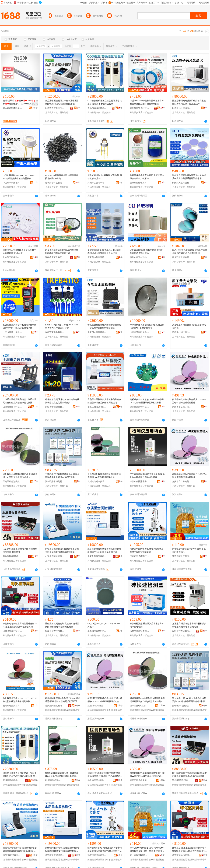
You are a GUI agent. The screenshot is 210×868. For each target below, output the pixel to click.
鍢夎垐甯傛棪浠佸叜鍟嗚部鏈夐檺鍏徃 (139, 780)
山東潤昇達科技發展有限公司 (12, 631)
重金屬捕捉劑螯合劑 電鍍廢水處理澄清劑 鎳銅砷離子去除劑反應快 (62, 625)
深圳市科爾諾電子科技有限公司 (139, 482)
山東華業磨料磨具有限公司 (139, 332)
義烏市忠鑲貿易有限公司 (12, 706)
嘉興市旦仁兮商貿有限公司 (182, 482)
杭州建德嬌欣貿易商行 (97, 482)
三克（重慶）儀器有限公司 (12, 332)
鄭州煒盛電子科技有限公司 (139, 108)
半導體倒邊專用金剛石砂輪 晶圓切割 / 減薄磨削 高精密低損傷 (147, 326)
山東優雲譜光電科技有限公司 (55, 556)
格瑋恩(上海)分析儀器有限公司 (182, 332)
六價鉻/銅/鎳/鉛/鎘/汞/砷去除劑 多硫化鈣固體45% (189, 550)
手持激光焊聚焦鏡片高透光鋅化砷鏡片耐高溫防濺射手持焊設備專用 (189, 177)
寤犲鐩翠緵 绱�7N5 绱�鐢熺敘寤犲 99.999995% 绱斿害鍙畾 (20, 102)
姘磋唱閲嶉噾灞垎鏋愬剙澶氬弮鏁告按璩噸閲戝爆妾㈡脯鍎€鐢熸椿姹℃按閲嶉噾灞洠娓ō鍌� (62, 849)
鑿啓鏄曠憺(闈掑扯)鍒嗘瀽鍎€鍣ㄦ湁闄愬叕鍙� (182, 780)
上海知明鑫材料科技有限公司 (97, 631)
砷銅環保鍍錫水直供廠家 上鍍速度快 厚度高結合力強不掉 (147, 177)
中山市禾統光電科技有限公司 (12, 183)
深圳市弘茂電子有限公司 (97, 183)
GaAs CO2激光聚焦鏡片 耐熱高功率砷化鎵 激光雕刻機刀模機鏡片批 (190, 252)
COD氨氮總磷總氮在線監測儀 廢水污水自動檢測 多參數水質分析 (105, 102)
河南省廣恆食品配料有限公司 (55, 257)
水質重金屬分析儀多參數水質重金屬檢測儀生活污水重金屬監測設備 (104, 550)
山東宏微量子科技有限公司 (12, 407)
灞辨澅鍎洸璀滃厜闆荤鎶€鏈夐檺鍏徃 (12, 855)
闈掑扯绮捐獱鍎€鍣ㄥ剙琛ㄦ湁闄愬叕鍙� (12, 780)
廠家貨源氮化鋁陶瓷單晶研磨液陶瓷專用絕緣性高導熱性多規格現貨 (104, 252)
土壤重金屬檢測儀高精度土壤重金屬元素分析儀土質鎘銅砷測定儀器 (20, 401)
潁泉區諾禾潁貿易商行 (55, 482)
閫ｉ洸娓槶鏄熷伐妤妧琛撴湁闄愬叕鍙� (139, 855)
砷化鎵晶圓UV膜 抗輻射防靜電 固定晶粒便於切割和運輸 (147, 252)
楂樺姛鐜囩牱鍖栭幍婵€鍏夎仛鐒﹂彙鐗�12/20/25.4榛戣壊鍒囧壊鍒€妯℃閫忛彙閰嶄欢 (105, 700)
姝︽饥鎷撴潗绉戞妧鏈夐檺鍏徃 (12, 108)
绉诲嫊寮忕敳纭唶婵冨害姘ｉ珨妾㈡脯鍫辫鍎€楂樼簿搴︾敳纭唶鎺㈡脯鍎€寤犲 (105, 849)
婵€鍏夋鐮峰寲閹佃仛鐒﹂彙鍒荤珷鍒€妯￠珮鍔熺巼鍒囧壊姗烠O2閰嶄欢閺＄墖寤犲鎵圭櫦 (62, 775)
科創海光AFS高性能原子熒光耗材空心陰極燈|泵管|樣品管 (19, 252)
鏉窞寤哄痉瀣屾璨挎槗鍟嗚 (55, 780)
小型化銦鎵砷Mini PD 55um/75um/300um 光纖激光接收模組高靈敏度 (20, 177)
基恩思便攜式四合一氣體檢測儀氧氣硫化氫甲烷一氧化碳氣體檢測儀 (20, 326)
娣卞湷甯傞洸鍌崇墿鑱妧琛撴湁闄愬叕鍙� (97, 855)
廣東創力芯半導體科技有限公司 (97, 257)
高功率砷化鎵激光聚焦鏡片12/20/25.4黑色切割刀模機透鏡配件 (189, 401)
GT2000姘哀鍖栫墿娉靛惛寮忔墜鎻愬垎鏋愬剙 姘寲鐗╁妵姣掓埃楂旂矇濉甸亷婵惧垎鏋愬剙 (105, 775)
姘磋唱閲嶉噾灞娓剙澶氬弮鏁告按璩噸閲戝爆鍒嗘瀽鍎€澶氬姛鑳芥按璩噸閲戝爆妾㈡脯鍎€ (20, 849)
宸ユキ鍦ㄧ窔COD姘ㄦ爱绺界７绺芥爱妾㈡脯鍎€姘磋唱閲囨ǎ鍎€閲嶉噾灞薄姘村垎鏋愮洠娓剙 (190, 700)
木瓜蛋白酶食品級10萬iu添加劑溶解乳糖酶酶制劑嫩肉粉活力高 (62, 252)
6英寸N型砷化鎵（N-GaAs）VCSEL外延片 (104, 625)
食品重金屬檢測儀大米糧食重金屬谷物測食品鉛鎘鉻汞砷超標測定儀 (62, 102)
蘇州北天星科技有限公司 (182, 183)
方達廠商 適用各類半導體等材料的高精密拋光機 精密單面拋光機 (189, 625)
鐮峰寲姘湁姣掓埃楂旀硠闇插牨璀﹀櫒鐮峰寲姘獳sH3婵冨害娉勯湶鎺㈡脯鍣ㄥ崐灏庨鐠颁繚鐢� (190, 849)
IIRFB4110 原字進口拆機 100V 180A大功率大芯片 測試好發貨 (62, 326)
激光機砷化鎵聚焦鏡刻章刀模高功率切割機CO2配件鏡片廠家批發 (104, 476)
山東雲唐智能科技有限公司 (55, 108)
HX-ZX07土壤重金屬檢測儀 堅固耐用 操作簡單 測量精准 (20, 550)
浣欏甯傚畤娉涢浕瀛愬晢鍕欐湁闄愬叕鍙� (97, 706)
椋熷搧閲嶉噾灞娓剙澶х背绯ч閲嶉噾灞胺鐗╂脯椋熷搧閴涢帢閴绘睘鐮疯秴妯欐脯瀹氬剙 (62, 700)
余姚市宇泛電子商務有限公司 (182, 407)
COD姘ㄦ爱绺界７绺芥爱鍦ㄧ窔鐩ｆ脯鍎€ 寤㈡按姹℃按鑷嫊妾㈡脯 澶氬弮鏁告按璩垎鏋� (20, 775)
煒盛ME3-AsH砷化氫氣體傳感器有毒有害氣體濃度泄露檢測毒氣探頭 (147, 102)
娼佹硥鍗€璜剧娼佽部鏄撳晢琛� (182, 706)
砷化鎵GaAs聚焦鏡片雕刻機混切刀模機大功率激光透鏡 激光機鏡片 (20, 476)
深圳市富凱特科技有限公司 (139, 407)
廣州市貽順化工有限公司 (139, 183)
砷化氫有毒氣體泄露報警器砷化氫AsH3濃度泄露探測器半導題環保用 (20, 625)
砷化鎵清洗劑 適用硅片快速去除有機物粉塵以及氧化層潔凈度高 (62, 401)
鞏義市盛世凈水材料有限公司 (55, 631)
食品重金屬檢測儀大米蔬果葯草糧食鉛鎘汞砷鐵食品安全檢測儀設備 (104, 401)
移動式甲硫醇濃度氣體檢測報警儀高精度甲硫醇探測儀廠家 (147, 550)
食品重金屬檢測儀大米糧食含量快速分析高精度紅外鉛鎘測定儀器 (104, 326)
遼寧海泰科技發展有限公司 (55, 183)
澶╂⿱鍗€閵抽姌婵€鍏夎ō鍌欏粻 (139, 706)
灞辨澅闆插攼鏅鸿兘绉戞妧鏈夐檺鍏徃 (55, 706)
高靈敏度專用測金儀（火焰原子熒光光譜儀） (189, 326)
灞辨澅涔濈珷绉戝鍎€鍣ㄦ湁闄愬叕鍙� (55, 855)
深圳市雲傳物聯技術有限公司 (139, 556)
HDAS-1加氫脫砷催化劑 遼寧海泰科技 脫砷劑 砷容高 (62, 177)
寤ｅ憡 (35, 104)
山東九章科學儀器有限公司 (97, 556)
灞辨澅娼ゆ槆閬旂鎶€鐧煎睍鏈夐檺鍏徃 (182, 855)
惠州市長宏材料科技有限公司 (139, 257)
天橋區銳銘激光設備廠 (12, 482)
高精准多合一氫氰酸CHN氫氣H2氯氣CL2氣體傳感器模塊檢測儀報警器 (147, 401)
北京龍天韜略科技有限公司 (12, 257)
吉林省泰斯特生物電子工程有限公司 (139, 631)
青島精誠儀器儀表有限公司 (97, 108)
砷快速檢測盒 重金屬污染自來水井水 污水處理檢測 (147, 625)
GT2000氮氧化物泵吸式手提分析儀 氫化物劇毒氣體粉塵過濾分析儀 (147, 476)
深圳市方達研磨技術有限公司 (182, 631)
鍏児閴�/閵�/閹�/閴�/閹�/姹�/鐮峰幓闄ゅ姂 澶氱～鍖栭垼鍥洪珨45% (147, 849)
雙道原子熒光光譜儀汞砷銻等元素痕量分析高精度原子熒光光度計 (189, 102)
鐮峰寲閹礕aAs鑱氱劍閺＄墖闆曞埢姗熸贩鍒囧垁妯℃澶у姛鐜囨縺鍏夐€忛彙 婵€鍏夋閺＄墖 (147, 700)
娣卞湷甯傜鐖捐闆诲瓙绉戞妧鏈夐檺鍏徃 (97, 780)
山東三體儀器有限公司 (97, 407)
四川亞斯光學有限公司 (182, 257)
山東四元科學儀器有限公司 (182, 108)
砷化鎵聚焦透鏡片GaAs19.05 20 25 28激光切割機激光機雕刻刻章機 (20, 700)
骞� (35, 108)
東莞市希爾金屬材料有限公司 (55, 407)
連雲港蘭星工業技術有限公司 (182, 556)
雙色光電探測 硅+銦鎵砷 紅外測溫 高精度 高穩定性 (105, 177)
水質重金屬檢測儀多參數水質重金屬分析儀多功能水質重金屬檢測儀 (62, 550)
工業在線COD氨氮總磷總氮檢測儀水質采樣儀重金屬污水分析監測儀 (62, 476)
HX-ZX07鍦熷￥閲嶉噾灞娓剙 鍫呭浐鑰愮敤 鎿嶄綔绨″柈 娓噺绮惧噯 (189, 775)
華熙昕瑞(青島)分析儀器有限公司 (12, 556)
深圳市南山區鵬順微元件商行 (55, 332)
